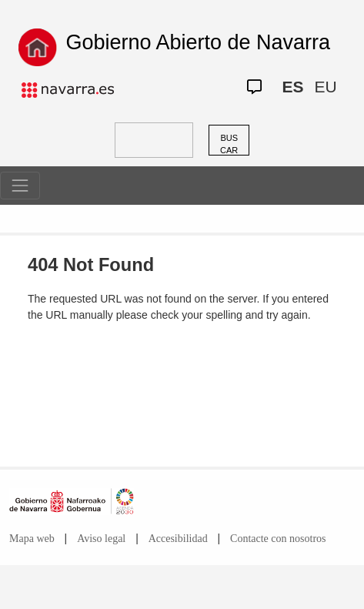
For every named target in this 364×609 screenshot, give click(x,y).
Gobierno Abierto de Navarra (198, 42)
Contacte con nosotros (278, 539)
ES (292, 87)
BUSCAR (229, 144)
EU (325, 87)
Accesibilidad (178, 539)
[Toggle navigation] (20, 186)
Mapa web (32, 539)
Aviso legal (101, 539)
